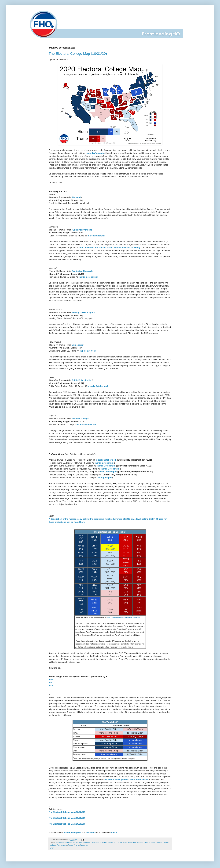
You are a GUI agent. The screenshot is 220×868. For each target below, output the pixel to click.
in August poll (105, 478)
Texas (70, 845)
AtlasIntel (76, 197)
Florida (116, 842)
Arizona (79, 842)
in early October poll (98, 386)
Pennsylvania (62, 845)
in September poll (96, 236)
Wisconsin (84, 845)
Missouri (140, 842)
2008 (51, 686)
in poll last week (88, 351)
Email (114, 833)
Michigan (123, 842)
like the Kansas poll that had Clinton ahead (127, 780)
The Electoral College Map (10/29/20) (67, 818)
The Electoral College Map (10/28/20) (67, 824)
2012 (51, 683)
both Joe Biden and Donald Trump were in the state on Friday (110, 248)
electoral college (89, 842)
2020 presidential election (66, 842)
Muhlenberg (78, 345)
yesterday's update (95, 153)
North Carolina (157, 842)
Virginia (77, 845)
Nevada (147, 842)
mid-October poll (109, 472)
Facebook (91, 833)
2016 (51, 680)
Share (52, 848)
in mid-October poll (89, 277)
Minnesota (132, 842)
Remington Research (82, 271)
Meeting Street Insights (83, 312)
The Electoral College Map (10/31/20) (78, 54)
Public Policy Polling (82, 230)
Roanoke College (80, 419)
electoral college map (105, 842)
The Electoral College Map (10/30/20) (67, 812)
